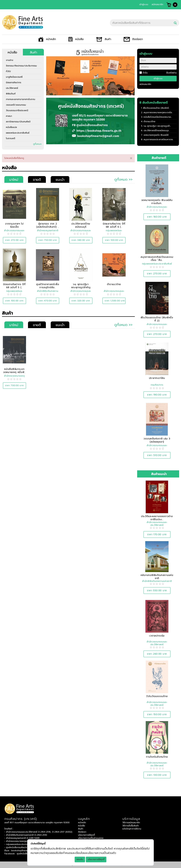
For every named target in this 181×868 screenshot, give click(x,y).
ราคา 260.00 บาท (157, 654)
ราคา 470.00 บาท (48, 301)
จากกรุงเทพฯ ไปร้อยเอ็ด (14, 225)
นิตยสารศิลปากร (14, 83)
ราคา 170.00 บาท (157, 534)
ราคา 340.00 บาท (81, 240)
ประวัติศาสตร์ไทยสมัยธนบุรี (81, 225)
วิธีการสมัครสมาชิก (131, 823)
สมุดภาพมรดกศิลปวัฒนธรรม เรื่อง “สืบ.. (157, 258)
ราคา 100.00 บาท (114, 240)
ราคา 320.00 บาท (81, 301)
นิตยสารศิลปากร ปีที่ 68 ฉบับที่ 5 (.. (14, 286)
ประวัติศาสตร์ (12, 88)
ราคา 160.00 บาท (157, 217)
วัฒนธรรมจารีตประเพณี (17, 110)
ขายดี (37, 180)
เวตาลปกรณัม (157, 636)
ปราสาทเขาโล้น (157, 378)
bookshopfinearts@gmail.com (27, 851)
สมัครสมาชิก (157, 4)
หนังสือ (76, 39)
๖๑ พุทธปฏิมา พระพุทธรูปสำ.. (157, 126)
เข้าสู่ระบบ (144, 4)
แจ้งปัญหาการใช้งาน (132, 829)
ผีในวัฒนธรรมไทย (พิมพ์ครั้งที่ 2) (157, 319)
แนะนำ (60, 180)
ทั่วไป (8, 71)
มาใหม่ (14, 180)
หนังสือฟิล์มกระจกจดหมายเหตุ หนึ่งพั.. (14, 371)
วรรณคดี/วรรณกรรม (16, 105)
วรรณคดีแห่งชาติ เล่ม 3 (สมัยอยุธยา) (157, 440)
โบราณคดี (10, 138)
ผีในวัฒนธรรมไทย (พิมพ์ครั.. (156, 108)
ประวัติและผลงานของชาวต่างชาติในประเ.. (157, 518)
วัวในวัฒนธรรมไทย (157, 696)
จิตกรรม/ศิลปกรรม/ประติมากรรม (21, 66)
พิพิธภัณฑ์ (11, 94)
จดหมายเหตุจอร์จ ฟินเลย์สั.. (156, 135)
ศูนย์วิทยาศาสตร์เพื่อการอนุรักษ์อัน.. (48, 286)
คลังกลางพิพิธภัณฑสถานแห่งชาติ (157, 577)
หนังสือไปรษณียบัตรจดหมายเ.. (158, 117)
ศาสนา (9, 116)
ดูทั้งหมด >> (123, 179)
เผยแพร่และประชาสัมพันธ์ (18, 133)
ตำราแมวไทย (149, 122)
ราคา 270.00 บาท (14, 240)
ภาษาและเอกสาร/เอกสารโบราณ (21, 99)
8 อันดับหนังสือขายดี (154, 102)
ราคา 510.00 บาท (157, 455)
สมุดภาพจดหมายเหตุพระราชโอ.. (158, 112)
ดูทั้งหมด (37, 144)
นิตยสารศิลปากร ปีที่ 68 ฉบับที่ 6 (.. (114, 225)
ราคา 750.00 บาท (48, 240)
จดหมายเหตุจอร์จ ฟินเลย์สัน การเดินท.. (157, 202)
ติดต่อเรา (133, 39)
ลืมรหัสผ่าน (171, 73)
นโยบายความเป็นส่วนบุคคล (91, 838)
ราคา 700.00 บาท (14, 385)
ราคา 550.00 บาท (157, 590)
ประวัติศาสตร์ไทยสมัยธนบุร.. (157, 131)
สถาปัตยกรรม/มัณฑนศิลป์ (18, 122)
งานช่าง (10, 60)
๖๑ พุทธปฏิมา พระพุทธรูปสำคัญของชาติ (81, 287)
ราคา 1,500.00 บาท (115, 301)
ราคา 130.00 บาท (157, 775)
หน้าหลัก (47, 39)
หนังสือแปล (11, 127)
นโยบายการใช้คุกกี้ (96, 859)
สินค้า (104, 39)
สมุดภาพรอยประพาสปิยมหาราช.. (159, 140)
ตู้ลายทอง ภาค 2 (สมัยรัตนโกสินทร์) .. (48, 225)
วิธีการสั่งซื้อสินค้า (131, 826)
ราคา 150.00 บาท (157, 714)
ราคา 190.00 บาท (157, 395)
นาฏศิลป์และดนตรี (14, 77)
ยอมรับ (80, 859)
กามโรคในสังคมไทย (157, 757)
